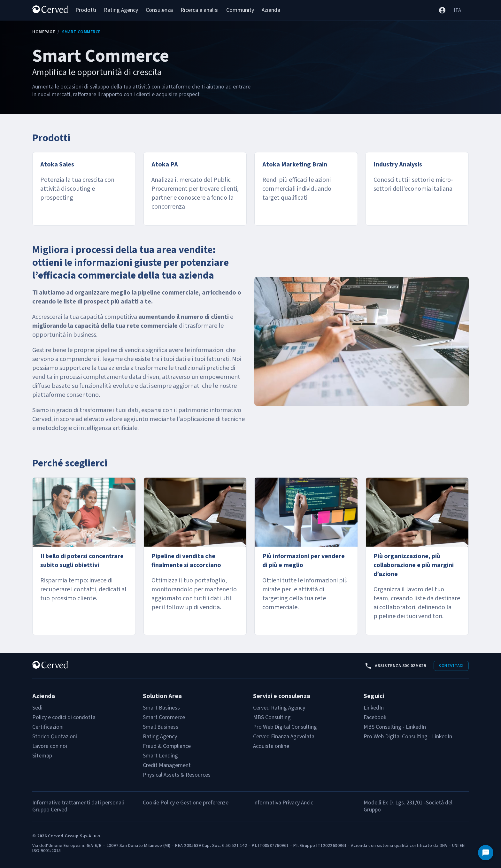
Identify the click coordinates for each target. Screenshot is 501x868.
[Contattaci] (486, 853)
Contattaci (451, 666)
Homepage (44, 32)
